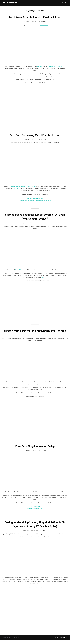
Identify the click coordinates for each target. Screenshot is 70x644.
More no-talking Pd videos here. (35, 199)
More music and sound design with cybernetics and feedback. (35, 201)
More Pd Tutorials (35, 510)
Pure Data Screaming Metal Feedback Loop (35, 135)
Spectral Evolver (20, 270)
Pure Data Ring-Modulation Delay (35, 450)
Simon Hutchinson (11, 3)
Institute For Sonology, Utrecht (55, 66)
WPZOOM (66, 641)
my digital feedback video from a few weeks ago (23, 186)
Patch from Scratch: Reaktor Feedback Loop (35, 17)
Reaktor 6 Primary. (45, 25)
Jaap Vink (40, 66)
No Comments (42, 22)
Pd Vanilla (16, 188)
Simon (27, 22)
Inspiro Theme (58, 641)
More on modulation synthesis (35, 512)
